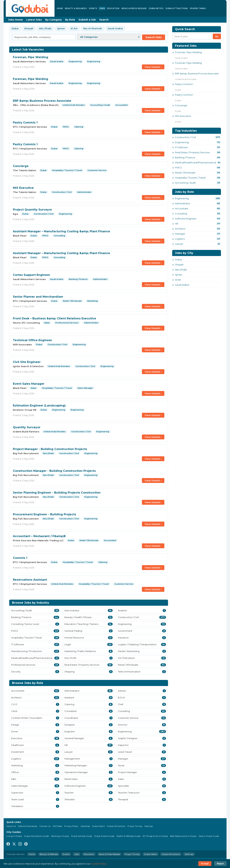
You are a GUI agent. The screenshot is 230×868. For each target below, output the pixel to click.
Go (217, 36)
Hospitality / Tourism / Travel (190, 178)
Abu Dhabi (45, 28)
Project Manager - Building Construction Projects (50, 449)
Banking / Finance (185, 157)
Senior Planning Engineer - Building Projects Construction (57, 493)
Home (60, 8)
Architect (180, 229)
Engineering (182, 142)
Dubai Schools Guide (82, 836)
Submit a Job (87, 20)
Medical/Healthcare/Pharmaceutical (196, 162)
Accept (205, 864)
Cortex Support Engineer (32, 275)
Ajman (61, 28)
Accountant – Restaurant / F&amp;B (39, 536)
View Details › (153, 67)
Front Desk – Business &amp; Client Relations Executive (54, 318)
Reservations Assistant (30, 580)
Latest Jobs (34, 20)
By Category (53, 20)
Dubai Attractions (177, 8)
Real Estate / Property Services (192, 152)
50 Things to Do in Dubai (155, 836)
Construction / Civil (185, 137)
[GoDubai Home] (30, 8)
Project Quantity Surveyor (32, 210)
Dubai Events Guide (104, 836)
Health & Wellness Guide (128, 836)
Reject (220, 864)
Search (104, 20)
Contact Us (45, 826)
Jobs (102, 8)
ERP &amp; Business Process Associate (42, 101)
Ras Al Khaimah (93, 28)
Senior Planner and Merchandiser (38, 297)
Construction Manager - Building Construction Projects (54, 471)
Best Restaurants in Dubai (183, 836)
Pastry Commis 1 (25, 123)
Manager (180, 234)
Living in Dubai (14, 836)
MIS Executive (23, 188)
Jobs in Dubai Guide (209, 836)
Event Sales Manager (29, 384)
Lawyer (179, 244)
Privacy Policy (71, 826)
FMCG (178, 168)
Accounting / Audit (185, 183)
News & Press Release (134, 8)
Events (93, 8)
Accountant (182, 208)
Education (113, 8)
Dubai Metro (156, 8)
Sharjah (29, 28)
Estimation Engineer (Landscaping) (39, 406)
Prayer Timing (198, 8)
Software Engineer (186, 219)
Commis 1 (20, 558)
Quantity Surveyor (27, 427)
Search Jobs (154, 37)
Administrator (183, 203)
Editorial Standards (28, 826)
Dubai (15, 28)
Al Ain (74, 28)
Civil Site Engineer (27, 362)
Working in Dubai (60, 836)
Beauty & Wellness (76, 8)
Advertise (85, 826)
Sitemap (149, 826)
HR (177, 224)
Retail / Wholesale (185, 173)
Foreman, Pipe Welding (31, 57)
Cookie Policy (99, 864)
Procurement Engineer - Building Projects (44, 514)
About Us (11, 826)
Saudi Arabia (115, 28)
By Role (70, 20)
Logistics (180, 239)
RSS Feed (57, 826)
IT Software (181, 147)
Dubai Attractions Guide (36, 836)
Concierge (21, 166)
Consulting (181, 214)
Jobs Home (15, 20)
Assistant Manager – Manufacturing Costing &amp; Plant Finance (61, 231)
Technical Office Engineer (32, 340)
